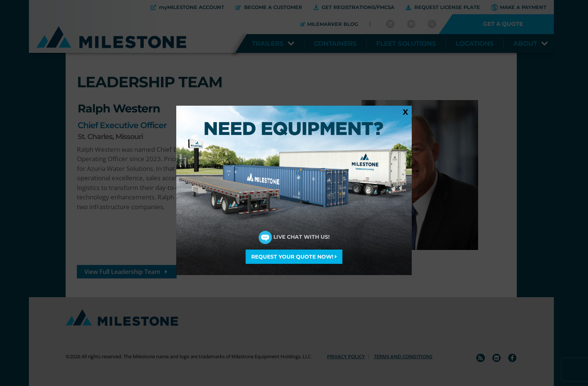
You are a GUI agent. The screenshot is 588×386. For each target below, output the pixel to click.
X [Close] (405, 112)
